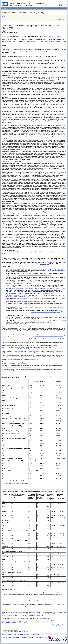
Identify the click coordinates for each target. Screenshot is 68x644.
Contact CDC (36, 634)
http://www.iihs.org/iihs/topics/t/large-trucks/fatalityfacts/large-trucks (35, 275)
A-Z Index (9, 634)
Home (3, 634)
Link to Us (29, 634)
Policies (15, 634)
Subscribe (14, 623)
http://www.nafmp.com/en (7, 371)
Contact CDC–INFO (31, 639)
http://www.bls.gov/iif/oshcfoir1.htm (21, 329)
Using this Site (21, 634)
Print (3, 623)
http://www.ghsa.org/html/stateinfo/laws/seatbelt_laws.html (25, 359)
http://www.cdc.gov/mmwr (36, 612)
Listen (20, 623)
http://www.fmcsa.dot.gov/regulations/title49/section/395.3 (20, 367)
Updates (8, 623)
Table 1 (47, 140)
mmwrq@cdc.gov (45, 618)
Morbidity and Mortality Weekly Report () (23, 12)
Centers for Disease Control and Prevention (19, 631)
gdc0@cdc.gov (44, 264)
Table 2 (43, 156)
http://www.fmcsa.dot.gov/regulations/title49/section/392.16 (15, 349)
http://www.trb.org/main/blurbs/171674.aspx (16, 323)
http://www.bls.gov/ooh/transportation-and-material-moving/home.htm (48, 336)
